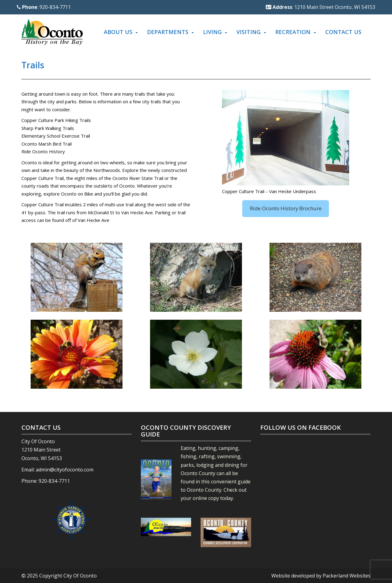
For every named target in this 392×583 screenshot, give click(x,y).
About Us (118, 32)
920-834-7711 (54, 481)
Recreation (293, 32)
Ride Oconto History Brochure (286, 208)
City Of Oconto (80, 576)
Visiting (249, 32)
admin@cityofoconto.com (65, 470)
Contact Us (343, 32)
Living (212, 32)
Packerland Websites (347, 576)
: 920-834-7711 (44, 7)
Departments (168, 32)
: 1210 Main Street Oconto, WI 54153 (320, 7)
